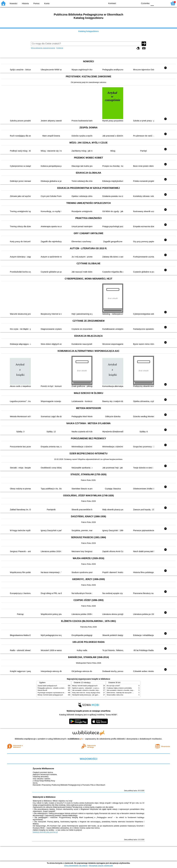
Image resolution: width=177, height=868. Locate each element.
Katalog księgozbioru (88, 31)
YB (131, 3)
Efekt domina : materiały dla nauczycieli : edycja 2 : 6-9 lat (125, 693)
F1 (157, 3)
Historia (25, 3)
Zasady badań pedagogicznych (47, 686)
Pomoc (36, 3)
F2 (163, 3)
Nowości (14, 3)
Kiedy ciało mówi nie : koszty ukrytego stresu (86, 693)
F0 (152, 3)
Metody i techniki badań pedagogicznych (50, 695)
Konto (47, 3)
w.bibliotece (75, 739)
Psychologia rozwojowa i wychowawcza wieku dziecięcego (56, 693)
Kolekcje (60, 48)
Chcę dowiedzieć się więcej (76, 866)
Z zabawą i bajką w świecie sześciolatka (119, 688)
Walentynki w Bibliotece (44, 797)
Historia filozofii (42, 690)
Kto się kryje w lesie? (113, 686)
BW (125, 3)
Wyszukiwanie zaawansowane (43, 48)
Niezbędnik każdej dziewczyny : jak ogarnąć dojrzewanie (90, 695)
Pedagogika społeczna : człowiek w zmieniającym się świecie (57, 688)
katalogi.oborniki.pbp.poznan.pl (45, 832)
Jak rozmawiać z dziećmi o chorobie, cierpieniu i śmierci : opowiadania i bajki (96, 690)
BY (136, 3)
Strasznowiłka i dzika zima (115, 695)
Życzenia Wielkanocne (43, 769)
